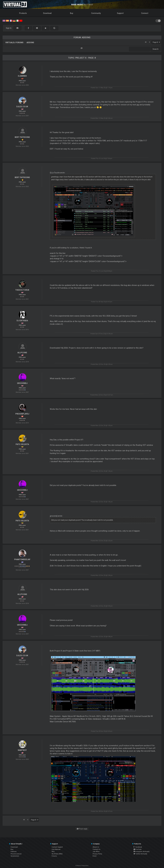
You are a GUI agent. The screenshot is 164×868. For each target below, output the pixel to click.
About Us (96, 847)
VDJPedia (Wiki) (57, 854)
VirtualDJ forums (14, 43)
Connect (145, 13)
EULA (95, 856)
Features (14, 851)
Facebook (138, 847)
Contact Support (57, 847)
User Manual (56, 849)
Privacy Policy (97, 854)
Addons (30, 43)
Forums (54, 856)
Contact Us (96, 849)
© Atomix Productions (82, 866)
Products (23, 13)
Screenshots (15, 856)
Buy (72, 13)
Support (120, 13)
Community (96, 13)
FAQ (53, 851)
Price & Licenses (16, 854)
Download (47, 13)
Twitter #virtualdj (140, 854)
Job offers (96, 851)
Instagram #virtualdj (142, 851)
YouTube (138, 849)
